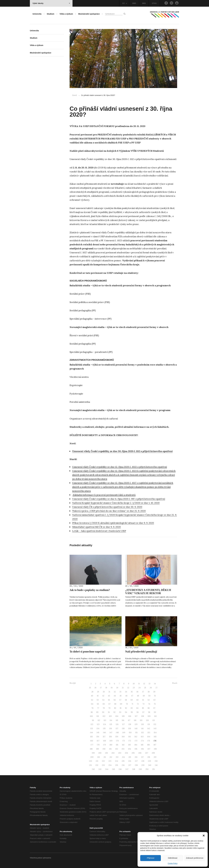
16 (96, 688)
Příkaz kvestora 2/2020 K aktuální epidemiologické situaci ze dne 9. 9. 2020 (113, 523)
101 (98, 716)
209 (92, 757)
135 (104, 729)
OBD (134, 3)
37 (143, 692)
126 (117, 724)
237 (130, 765)
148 (117, 733)
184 (136, 745)
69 (121, 704)
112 (99, 720)
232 (97, 765)
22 (128, 688)
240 (150, 765)
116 (123, 720)
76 (92, 708)
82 (126, 708)
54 (103, 700)
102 (104, 716)
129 (136, 724)
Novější (73, 683)
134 (98, 729)
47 (132, 696)
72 (138, 704)
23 (134, 688)
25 (145, 688)
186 (148, 745)
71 (132, 704)
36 (137, 692)
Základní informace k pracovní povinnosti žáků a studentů (104, 495)
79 (109, 708)
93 (120, 712)
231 (90, 765)
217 (142, 757)
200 (100, 753)
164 (149, 737)
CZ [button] (124, 3)
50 (149, 696)
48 (138, 696)
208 (153, 753)
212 (111, 757)
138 (123, 729)
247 (127, 769)
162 (136, 737)
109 (149, 716)
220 (91, 761)
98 (149, 712)
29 (98, 692)
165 (155, 737)
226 (130, 761)
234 (110, 765)
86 (149, 708)
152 (143, 733)
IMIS (144, 3)
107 (136, 716)
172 (130, 741)
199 (93, 753)
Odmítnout (173, 858)
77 (98, 708)
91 (109, 712)
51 (155, 696)
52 (92, 700)
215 (130, 757)
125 (111, 724)
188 (91, 749)
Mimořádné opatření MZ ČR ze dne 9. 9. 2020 (97, 527)
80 (115, 708)
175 (149, 741)
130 (142, 724)
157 (104, 737)
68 (115, 704)
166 (92, 741)
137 (117, 729)
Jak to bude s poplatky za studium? (90, 590)
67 (109, 704)
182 (123, 745)
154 (155, 733)
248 (134, 769)
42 (103, 696)
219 (155, 757)
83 (132, 708)
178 (98, 745)
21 (123, 688)
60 (137, 700)
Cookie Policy (173, 863)
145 (98, 733)
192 (117, 749)
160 (123, 737)
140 (136, 729)
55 (109, 700)
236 (123, 765)
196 (142, 749)
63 (154, 700)
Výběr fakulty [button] (51, 3)
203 (120, 753)
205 (133, 753)
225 (123, 761)
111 (93, 720)
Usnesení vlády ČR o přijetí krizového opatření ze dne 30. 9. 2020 (107, 507)
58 (126, 700)
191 (110, 749)
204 (126, 753)
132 (155, 724)
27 (156, 688)
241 (156, 765)
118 (135, 720)
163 (142, 737)
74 (149, 704)
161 (130, 737)
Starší (175, 683)
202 (113, 753)
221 (97, 761)
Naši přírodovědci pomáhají (141, 652)
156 (98, 737)
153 (149, 733)
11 (139, 684)
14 (155, 684)
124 (104, 724)
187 (155, 745)
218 (149, 757)
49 (144, 696)
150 (130, 733)
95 (132, 712)
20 (117, 688)
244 (107, 769)
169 (111, 741)
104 (117, 716)
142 (149, 729)
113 (105, 720)
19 (112, 688)
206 (140, 753)
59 (132, 700)
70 (127, 704)
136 (111, 729)
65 (98, 704)
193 (123, 749)
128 (130, 724)
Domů (75, 95)
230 (156, 761)
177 (92, 745)
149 (124, 733)
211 (105, 757)
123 (98, 724)
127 (123, 724)
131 (149, 724)
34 (126, 692)
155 (92, 737)
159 (117, 737)
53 (98, 700)
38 (149, 692)
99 (155, 712)
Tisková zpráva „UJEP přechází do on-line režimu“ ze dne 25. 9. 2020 (109, 511)
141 (142, 729)
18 (106, 688)
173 (136, 741)
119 (141, 720)
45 (121, 696)
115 (117, 720)
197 (149, 749)
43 (109, 696)
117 (129, 720)
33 (120, 692)
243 (100, 769)
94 (126, 712)
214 (123, 757)
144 (92, 733)
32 (115, 692)
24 (139, 688)
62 (149, 700)
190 (104, 749)
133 (92, 729)
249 (140, 769)
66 (104, 704)
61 (143, 700)
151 (136, 733)
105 (123, 716)
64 (92, 704)
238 (136, 765)
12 (144, 684)
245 (113, 769)
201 (106, 753)
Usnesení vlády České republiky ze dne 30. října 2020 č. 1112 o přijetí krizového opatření (122, 451)
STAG (154, 3)
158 (110, 737)
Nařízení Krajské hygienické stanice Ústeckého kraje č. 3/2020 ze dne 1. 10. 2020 (116, 503)
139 (130, 729)
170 (117, 741)
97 (143, 712)
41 (98, 696)
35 (132, 692)
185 (142, 745)
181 (117, 745)
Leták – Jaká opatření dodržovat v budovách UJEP (99, 531)
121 (154, 720)
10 (134, 684)
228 (143, 761)
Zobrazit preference (195, 858)
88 (92, 712)
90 (103, 712)
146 (104, 733)
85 (143, 708)
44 (115, 696)
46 (126, 696)
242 (93, 769)
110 (155, 716)
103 (110, 716)
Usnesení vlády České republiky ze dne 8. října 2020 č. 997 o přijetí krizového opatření (119, 499)
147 (111, 733)
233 (103, 765)
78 (104, 708)
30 (104, 692)
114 (111, 720)
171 (124, 741)
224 (116, 761)
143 (155, 729)
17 (101, 688)
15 (90, 688)
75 (155, 704)
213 (117, 757)
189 (98, 749)
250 (147, 769)
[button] (204, 836)
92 (114, 712)
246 (120, 769)
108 (143, 716)
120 (147, 720)
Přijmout (151, 858)
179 (104, 745)
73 (143, 704)
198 (155, 749)
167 (98, 741)
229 (149, 761)
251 (153, 769)
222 (103, 761)
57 (120, 700)
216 (136, 757)
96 (138, 712)
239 (143, 765)
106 (130, 716)
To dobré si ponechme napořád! (88, 652)
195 (136, 749)
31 (109, 692)
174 (142, 741)
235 (117, 765)
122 (92, 724)
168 (104, 741)
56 (115, 700)
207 (147, 753)
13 (150, 684)
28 (92, 692)
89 (97, 712)
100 (91, 716)
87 (154, 708)
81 (121, 708)
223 (110, 761)
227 (136, 761)
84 (137, 708)
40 (92, 696)
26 (151, 688)
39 (154, 692)
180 (111, 745)
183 (129, 745)
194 (129, 749)
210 (99, 757)
